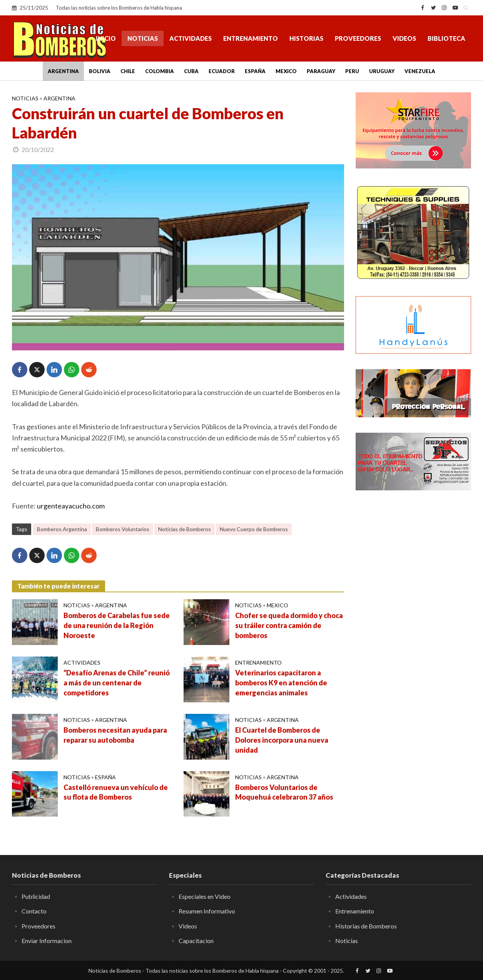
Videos (404, 38)
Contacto (34, 911)
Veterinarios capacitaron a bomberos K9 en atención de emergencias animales (281, 683)
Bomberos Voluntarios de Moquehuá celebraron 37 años (284, 792)
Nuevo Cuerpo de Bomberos (254, 529)
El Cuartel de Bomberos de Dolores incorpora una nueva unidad (282, 740)
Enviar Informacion (47, 941)
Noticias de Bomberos (185, 529)
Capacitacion (196, 941)
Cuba (191, 71)
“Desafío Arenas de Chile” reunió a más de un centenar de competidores (117, 683)
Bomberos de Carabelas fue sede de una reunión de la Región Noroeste (117, 625)
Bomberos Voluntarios (123, 529)
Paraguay (321, 71)
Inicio (106, 38)
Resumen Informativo (207, 911)
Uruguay (382, 71)
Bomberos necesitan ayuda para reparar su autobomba (115, 735)
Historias (306, 38)
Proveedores (358, 38)
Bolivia (100, 71)
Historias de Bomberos (366, 926)
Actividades (191, 38)
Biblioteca (446, 38)
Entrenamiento (251, 38)
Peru (352, 71)
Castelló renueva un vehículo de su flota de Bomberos (116, 792)
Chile (128, 71)
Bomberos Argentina (62, 529)
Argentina (63, 71)
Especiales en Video (205, 896)
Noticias (143, 38)
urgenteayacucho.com (71, 506)
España (255, 71)
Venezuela (420, 71)
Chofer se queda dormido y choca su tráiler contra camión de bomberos (289, 625)
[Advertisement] (413, 621)
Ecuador (222, 71)
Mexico (286, 71)
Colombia (160, 71)
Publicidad (36, 896)
